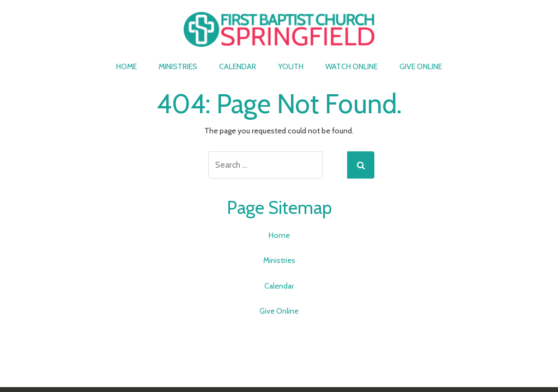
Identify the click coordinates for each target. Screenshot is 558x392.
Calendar (238, 66)
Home (126, 66)
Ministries (178, 66)
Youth (291, 66)
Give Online (421, 66)
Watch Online (351, 66)
